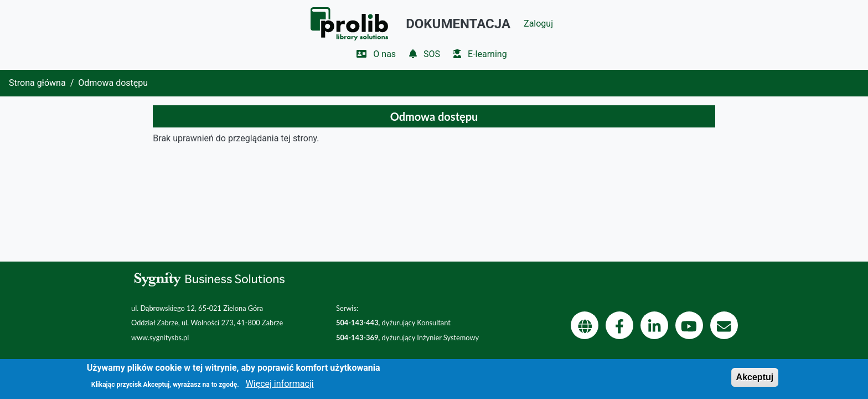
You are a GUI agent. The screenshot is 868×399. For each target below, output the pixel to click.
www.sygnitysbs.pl (160, 337)
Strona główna (37, 83)
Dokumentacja (458, 24)
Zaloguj (538, 24)
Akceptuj (755, 381)
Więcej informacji (280, 387)
